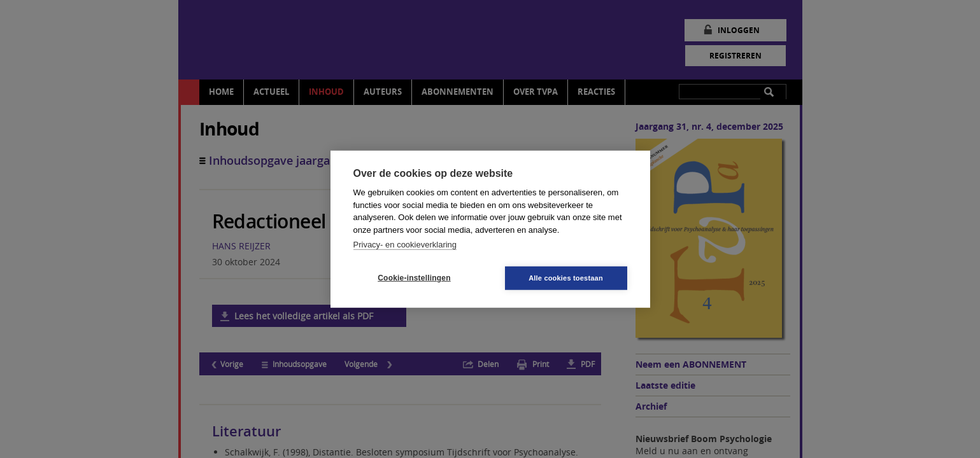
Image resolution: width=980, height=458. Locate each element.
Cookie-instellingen (414, 278)
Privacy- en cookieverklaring (405, 245)
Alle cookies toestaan (566, 277)
